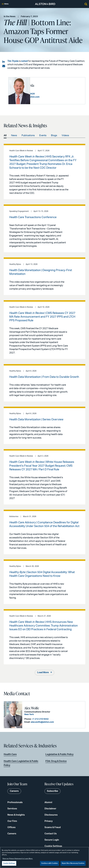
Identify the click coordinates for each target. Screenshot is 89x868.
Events (43, 135)
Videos (65, 135)
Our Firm (12, 821)
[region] (44, 857)
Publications (28, 135)
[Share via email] (4, 66)
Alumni (48, 802)
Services (12, 809)
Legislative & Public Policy (59, 754)
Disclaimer (50, 809)
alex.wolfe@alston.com (41, 722)
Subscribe (52, 791)
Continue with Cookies (50, 863)
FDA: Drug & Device (56, 761)
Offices (11, 827)
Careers (12, 834)
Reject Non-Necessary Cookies (73, 863)
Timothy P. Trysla (45, 85)
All (5, 135)
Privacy (49, 821)
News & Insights (16, 815)
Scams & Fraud (53, 827)
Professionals (15, 802)
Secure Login (52, 840)
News (14, 135)
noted (24, 61)
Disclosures (51, 815)
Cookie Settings (53, 846)
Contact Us (51, 834)
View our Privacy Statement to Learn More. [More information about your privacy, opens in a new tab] (18, 859)
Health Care (10, 754)
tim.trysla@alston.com (51, 97)
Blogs (54, 135)
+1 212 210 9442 (39, 719)
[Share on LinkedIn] (4, 62)
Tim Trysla (13, 61)
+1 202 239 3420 (49, 94)
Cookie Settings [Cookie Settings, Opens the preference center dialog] (9, 863)
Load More (43, 673)
